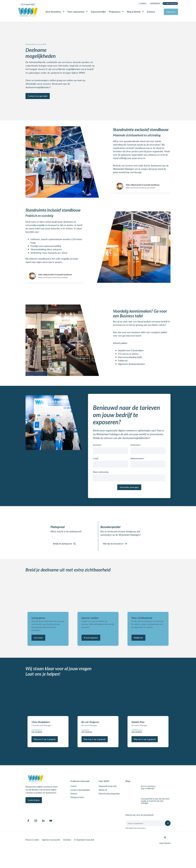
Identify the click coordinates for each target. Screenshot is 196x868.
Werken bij (103, 810)
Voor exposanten (76, 12)
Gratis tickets (34, 820)
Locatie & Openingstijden (80, 810)
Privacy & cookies (32, 860)
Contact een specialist (38, 99)
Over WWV (104, 801)
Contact (151, 12)
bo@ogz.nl (85, 750)
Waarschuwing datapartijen (109, 814)
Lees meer (38, 654)
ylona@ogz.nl (36, 750)
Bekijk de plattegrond (62, 551)
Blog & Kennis (134, 12)
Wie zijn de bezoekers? (113, 551)
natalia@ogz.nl (137, 750)
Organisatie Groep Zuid (108, 807)
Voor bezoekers (53, 12)
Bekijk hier (138, 654)
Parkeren (74, 814)
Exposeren (171, 12)
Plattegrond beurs (77, 818)
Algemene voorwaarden (51, 860)
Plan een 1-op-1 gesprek (45, 760)
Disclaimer (67, 860)
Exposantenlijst (98, 12)
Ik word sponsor (91, 654)
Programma (115, 12)
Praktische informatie (80, 801)
